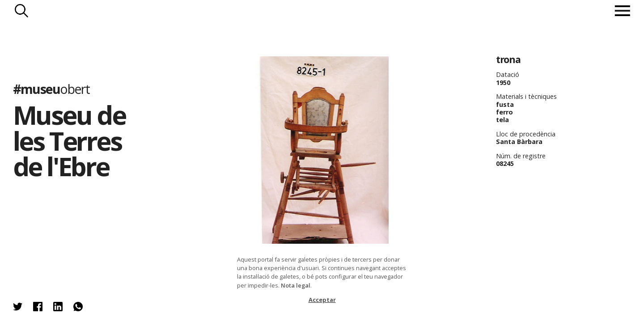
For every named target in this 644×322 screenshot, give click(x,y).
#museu (51, 89)
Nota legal (296, 285)
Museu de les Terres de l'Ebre (69, 140)
